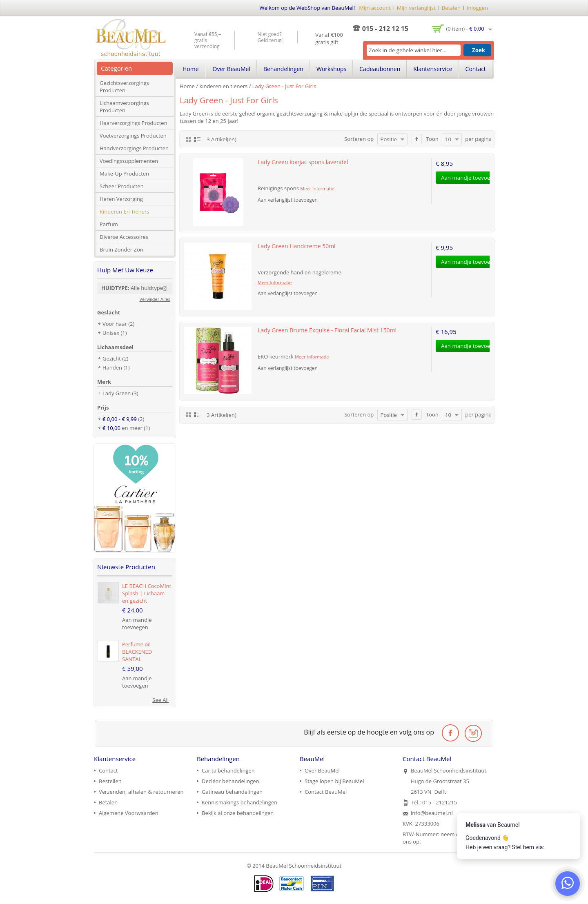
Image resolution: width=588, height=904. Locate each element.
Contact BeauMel (326, 792)
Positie (389, 139)
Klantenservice (433, 69)
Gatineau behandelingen (232, 792)
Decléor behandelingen (231, 781)
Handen (112, 367)
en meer (122, 428)
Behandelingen (283, 69)
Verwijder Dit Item (167, 288)
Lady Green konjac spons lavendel (303, 162)
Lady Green (117, 393)
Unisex (111, 333)
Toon (432, 139)
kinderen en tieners (223, 86)
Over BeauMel (232, 69)
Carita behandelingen (228, 770)
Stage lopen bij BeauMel (334, 781)
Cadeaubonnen (380, 69)
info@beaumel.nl (432, 813)
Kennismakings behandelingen (239, 802)
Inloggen (477, 8)
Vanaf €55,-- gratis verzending (208, 40)
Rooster (188, 139)
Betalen (451, 8)
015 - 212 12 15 (385, 29)
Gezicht (112, 358)
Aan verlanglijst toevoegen (288, 200)
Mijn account (375, 8)
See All (160, 700)
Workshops (331, 69)
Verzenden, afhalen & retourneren (141, 792)
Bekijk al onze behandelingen (238, 813)
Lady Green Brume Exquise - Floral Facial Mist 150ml (327, 330)
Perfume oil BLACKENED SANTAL (137, 652)
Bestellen (110, 781)
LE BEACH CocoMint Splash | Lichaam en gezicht (147, 593)
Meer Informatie (317, 188)
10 (448, 139)
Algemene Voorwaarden (129, 813)
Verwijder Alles (155, 299)
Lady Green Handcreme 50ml (297, 246)
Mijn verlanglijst (416, 8)
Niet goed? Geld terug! (270, 37)
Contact (476, 69)
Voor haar (115, 324)
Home (187, 86)
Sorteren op (359, 139)
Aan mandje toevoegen (137, 623)
